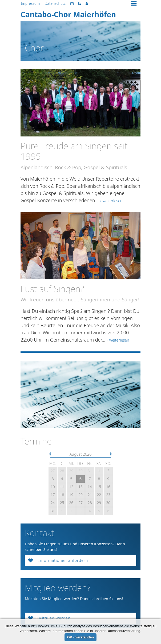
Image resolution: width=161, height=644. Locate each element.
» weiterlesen (111, 201)
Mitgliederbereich (87, 3)
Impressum (30, 3)
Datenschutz (55, 3)
